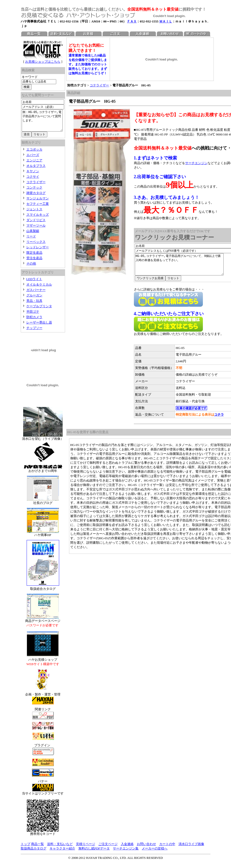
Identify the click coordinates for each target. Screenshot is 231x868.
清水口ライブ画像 (191, 848)
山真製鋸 (33, 235)
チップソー (34, 332)
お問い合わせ (146, 848)
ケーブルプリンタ (39, 311)
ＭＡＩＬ (166, 21)
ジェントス (34, 214)
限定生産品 (34, 257)
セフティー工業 (38, 208)
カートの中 (167, 848)
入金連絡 (127, 848)
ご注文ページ (108, 848)
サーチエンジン (199, 163)
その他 (31, 268)
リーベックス (36, 246)
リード (31, 241)
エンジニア (34, 165)
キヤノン (33, 176)
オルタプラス (36, 170)
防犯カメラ (34, 321)
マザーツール (36, 230)
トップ (26, 848)
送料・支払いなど (60, 848)
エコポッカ (34, 154)
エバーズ (33, 159)
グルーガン (34, 300)
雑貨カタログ (36, 197)
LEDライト (34, 283)
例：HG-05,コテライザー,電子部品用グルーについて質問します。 (44, 123)
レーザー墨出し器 (39, 327)
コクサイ (33, 181)
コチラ (221, 419)
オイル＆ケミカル (39, 289)
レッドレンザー (38, 252)
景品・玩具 (34, 305)
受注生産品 (34, 262)
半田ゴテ (33, 316)
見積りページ (86, 848)
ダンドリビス (36, 224)
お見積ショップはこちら (44, 62)
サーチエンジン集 (126, 853)
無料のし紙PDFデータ (94, 853)
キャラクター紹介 (62, 853)
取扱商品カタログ (34, 853)
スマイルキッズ (38, 219)
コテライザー (36, 186)
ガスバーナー (36, 294)
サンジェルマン (38, 203)
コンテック (34, 192)
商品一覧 (37, 848)
